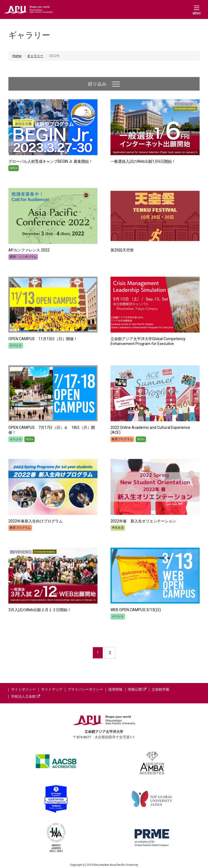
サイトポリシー (23, 689)
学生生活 (118, 528)
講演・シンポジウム (23, 257)
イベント (16, 345)
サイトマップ (52, 689)
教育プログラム (122, 439)
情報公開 (137, 689)
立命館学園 (160, 689)
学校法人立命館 (26, 696)
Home (17, 56)
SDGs (14, 168)
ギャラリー (35, 56)
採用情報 (115, 689)
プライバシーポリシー (85, 689)
